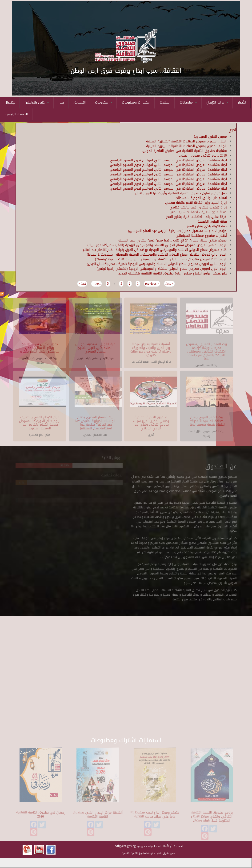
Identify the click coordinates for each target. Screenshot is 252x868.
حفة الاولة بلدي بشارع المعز (207, 226)
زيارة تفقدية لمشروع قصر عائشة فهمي (198, 207)
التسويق (80, 102)
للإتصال (10, 102)
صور (61, 102)
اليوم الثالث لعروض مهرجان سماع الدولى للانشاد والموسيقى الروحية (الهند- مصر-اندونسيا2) (161, 259)
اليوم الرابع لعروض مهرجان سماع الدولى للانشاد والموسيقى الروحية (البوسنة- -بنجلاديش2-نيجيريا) (157, 255)
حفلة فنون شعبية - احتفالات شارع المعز (199, 212)
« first (170, 284)
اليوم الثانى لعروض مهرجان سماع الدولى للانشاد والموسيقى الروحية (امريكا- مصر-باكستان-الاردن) (157, 264)
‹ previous (152, 284)
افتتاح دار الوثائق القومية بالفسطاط (201, 198)
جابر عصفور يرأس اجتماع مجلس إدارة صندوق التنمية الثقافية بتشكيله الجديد (173, 273)
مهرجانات (188, 102)
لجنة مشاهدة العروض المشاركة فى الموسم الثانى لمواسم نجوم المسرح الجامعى (168, 174)
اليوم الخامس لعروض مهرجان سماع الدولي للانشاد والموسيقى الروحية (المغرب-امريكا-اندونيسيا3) (157, 245)
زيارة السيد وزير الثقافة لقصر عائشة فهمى (196, 203)
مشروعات (104, 102)
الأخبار (242, 102)
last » (82, 284)
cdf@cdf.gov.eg (125, 846)
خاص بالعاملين (37, 102)
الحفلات (165, 102)
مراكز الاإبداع (217, 102)
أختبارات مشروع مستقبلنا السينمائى (201, 236)
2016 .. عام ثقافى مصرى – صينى (203, 156)
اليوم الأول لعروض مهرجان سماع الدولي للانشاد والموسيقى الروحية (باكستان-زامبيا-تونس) (162, 269)
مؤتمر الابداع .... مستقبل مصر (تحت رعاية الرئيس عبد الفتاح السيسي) (177, 231)
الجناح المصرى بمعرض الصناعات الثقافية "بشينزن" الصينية (186, 141)
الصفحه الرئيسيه (16, 114)
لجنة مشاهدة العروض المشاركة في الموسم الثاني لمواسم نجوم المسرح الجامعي (168, 160)
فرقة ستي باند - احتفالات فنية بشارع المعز (196, 217)
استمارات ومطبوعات (136, 102)
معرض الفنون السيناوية (210, 137)
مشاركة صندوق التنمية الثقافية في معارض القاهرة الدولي (185, 151)
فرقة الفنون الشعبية (212, 222)
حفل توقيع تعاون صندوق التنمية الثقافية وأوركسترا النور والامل (181, 193)
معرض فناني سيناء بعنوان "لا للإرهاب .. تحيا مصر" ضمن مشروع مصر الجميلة (172, 240)
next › (96, 284)
